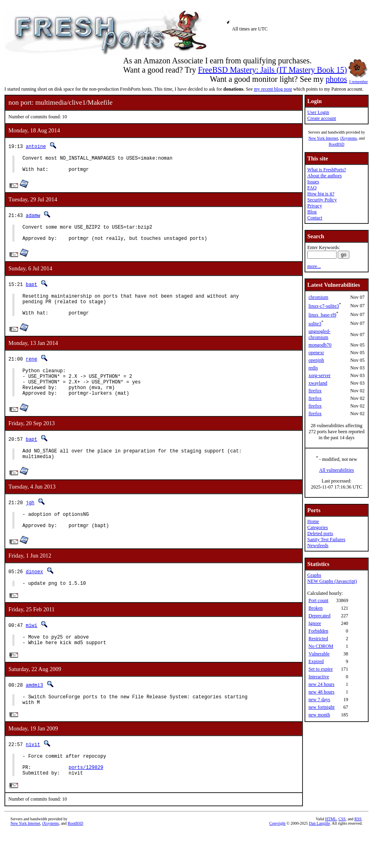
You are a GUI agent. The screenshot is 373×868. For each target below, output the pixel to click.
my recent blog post (273, 89)
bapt (31, 291)
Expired (316, 661)
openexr (316, 353)
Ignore (315, 623)
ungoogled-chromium (320, 334)
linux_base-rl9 (322, 315)
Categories (318, 527)
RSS (358, 855)
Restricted (318, 639)
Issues (313, 182)
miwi (31, 651)
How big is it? (321, 194)
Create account (322, 118)
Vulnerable (319, 654)
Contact (315, 218)
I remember (359, 79)
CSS (342, 855)
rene (31, 371)
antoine (36, 146)
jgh (30, 523)
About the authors (325, 176)
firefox (315, 391)
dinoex (34, 595)
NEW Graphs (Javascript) (332, 581)
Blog (312, 212)
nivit (33, 775)
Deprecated (320, 616)
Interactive (319, 677)
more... (314, 266)
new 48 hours (322, 692)
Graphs (314, 575)
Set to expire (321, 669)
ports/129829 (86, 802)
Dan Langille (319, 859)
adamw (33, 219)
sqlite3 (315, 324)
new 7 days (319, 700)
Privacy (315, 206)
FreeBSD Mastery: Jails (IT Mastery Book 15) (272, 70)
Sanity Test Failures (326, 539)
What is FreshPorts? (327, 170)
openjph (316, 360)
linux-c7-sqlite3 (324, 306)
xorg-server (320, 375)
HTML (331, 855)
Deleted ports (320, 533)
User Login (318, 112)
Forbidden (318, 631)
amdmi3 (34, 713)
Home (313, 521)
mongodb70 (320, 345)
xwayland (318, 383)
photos (336, 79)
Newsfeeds (318, 546)
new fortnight (322, 707)
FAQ (312, 188)
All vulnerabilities (337, 470)
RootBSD (337, 144)
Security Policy (322, 200)
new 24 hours (322, 684)
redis (313, 368)
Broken (316, 608)
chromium (318, 297)
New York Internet (323, 138)
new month (319, 715)
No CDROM (321, 646)
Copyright (277, 859)
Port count (319, 600)
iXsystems (349, 138)
